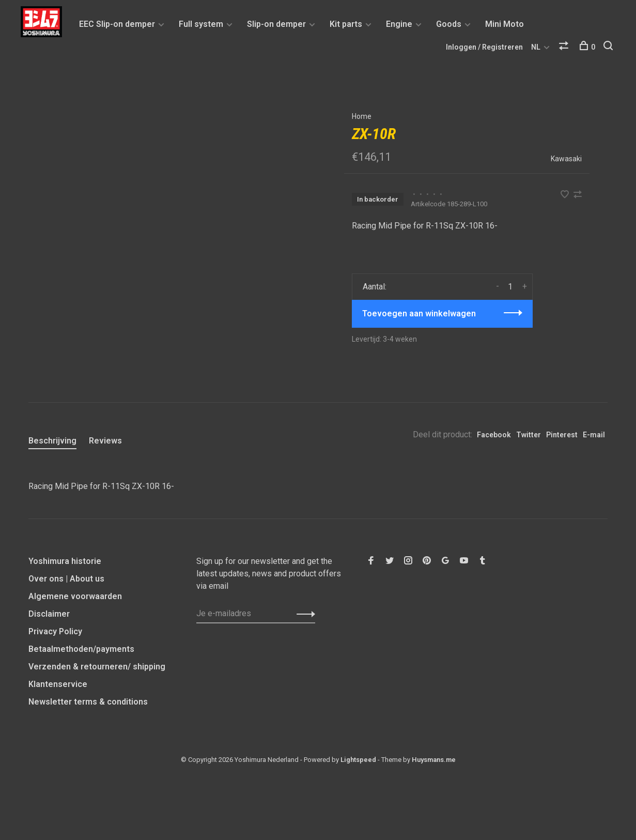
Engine (399, 24)
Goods (449, 24)
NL (536, 47)
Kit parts (346, 24)
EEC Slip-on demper (117, 24)
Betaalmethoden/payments (81, 649)
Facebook (494, 435)
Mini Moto (505, 24)
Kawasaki (566, 159)
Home (362, 116)
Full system (201, 24)
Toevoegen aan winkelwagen (419, 314)
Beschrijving (52, 441)
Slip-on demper (276, 24)
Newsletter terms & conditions (88, 702)
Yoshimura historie (65, 561)
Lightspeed (358, 760)
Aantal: (375, 287)
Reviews (105, 441)
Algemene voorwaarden (75, 596)
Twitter (529, 435)
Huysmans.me (434, 760)
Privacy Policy (55, 631)
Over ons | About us (66, 579)
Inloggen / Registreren (484, 47)
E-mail (594, 435)
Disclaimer (49, 614)
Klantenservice (58, 684)
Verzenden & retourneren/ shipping (97, 667)
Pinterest (562, 435)
